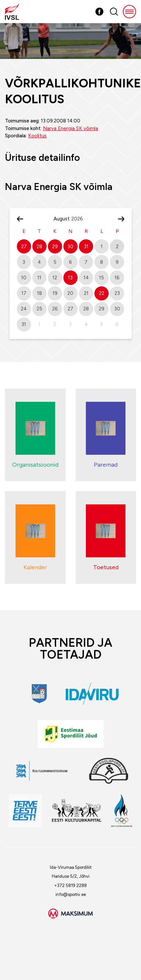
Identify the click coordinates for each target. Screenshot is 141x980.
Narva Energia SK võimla (70, 128)
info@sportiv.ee (71, 894)
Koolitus (37, 136)
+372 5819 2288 (70, 886)
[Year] (80, 219)
